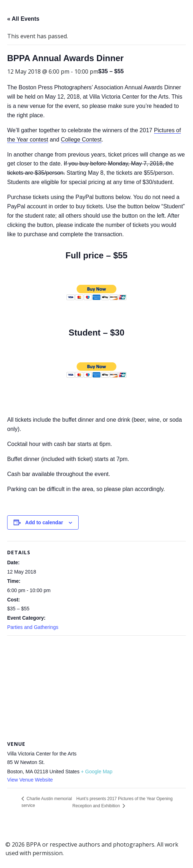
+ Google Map (96, 772)
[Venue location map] (96, 687)
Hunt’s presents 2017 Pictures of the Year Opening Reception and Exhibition (123, 802)
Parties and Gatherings (33, 627)
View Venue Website (30, 780)
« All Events (23, 19)
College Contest (81, 140)
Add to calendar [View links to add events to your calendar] (44, 522)
